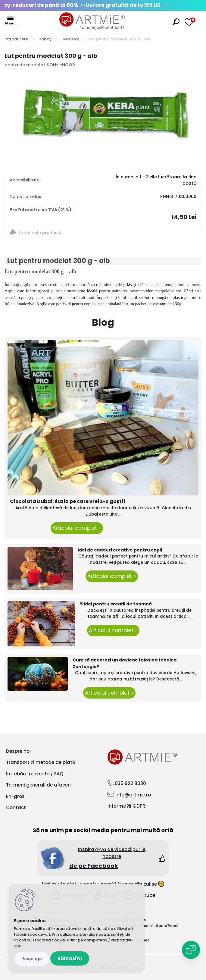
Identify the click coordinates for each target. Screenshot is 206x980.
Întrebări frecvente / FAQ (35, 774)
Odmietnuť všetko (32, 959)
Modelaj (70, 39)
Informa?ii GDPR (126, 806)
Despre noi (18, 751)
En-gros (15, 796)
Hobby (45, 39)
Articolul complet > (77, 528)
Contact (16, 807)
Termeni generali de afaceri (38, 785)
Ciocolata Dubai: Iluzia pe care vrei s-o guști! (68, 501)
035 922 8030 (130, 783)
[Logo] (92, 21)
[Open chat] (191, 950)
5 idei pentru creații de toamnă (116, 604)
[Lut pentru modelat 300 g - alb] (103, 114)
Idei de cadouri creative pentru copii (120, 550)
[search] (176, 22)
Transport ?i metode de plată (41, 762)
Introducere (16, 39)
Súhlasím (70, 958)
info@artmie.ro (133, 795)
